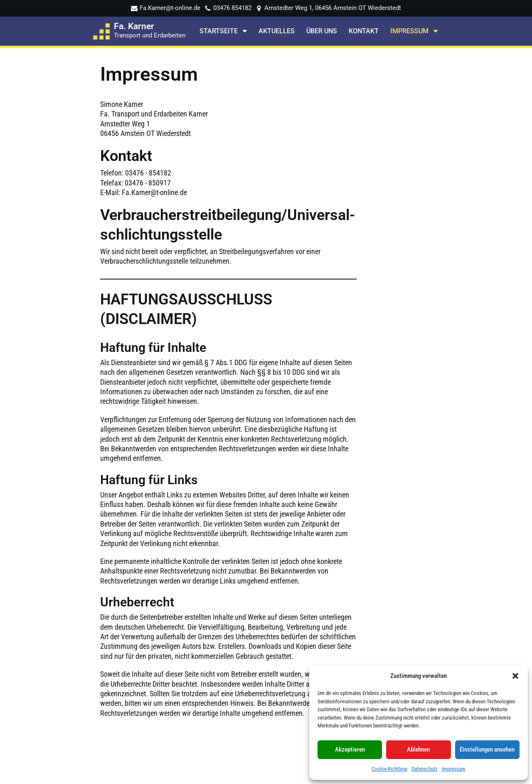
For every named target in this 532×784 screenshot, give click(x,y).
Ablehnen (418, 749)
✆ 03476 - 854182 (307, 642)
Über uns (322, 31)
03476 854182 (232, 8)
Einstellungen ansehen (487, 749)
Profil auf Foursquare (432, 634)
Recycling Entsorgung (190, 667)
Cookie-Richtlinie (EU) (190, 728)
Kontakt (364, 31)
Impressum (454, 769)
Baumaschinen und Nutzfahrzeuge (186, 681)
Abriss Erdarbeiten (186, 645)
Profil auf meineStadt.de (437, 645)
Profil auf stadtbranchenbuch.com (436, 659)
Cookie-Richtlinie (389, 769)
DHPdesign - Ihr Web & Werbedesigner (285, 775)
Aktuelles (277, 31)
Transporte (175, 634)
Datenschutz (425, 769)
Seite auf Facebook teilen (438, 623)
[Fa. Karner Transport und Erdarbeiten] (139, 31)
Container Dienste (185, 656)
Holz (167, 695)
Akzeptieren (350, 749)
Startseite (174, 623)
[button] (515, 676)
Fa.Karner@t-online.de (170, 8)
